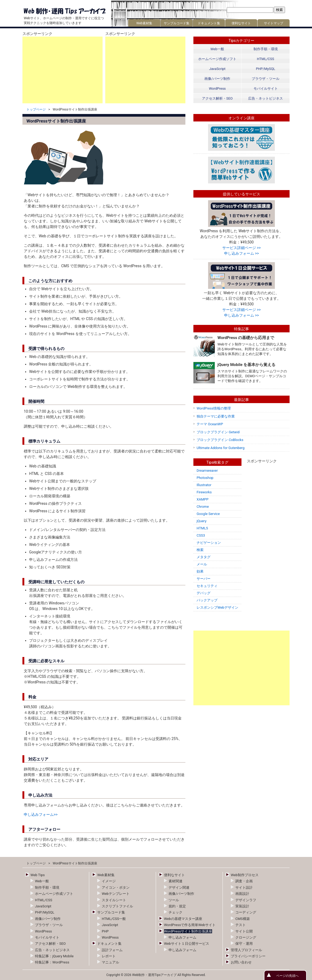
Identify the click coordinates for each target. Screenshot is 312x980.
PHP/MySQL (266, 69)
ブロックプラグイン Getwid (218, 432)
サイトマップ (274, 23)
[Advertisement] (63, 70)
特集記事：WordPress (52, 962)
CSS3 (201, 535)
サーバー (204, 579)
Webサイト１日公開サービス (187, 944)
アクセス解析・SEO (217, 98)
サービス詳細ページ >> (241, 248)
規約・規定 (177, 906)
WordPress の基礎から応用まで (246, 338)
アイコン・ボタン (116, 887)
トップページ (36, 109)
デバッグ (204, 593)
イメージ (109, 881)
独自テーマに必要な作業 (216, 416)
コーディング (246, 912)
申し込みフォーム (182, 937)
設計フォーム (112, 950)
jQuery (202, 521)
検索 (200, 550)
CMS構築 (243, 919)
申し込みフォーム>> (41, 814)
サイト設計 (244, 887)
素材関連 (175, 881)
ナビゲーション (209, 543)
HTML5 (202, 528)
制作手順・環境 (266, 49)
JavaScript (217, 69)
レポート (109, 956)
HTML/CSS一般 (114, 919)
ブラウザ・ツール (266, 79)
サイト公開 (244, 931)
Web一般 (217, 49)
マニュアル (110, 962)
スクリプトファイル (117, 906)
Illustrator (204, 485)
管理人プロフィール (246, 950)
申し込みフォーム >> (241, 253)
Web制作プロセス (245, 875)
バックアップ (207, 600)
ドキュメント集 (209, 23)
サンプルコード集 (177, 23)
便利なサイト (241, 23)
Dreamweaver (207, 471)
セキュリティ (207, 586)
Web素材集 (144, 23)
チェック (175, 912)
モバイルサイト (266, 88)
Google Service (208, 514)
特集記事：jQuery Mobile (54, 956)
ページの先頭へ (287, 976)
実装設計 (242, 906)
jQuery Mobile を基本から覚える (246, 365)
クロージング (246, 937)
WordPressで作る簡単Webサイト (190, 925)
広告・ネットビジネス (266, 98)
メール (202, 564)
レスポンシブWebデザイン (217, 607)
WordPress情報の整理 (214, 408)
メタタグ (204, 557)
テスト (241, 925)
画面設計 (242, 894)
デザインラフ (246, 900)
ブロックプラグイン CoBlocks (220, 440)
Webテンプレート (116, 894)
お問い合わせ (241, 962)
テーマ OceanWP (210, 424)
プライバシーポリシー (248, 956)
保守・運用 (244, 944)
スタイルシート (114, 900)
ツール (174, 900)
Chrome (203, 507)
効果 (200, 571)
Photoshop (205, 478)
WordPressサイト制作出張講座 (188, 931)
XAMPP (202, 499)
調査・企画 (244, 881)
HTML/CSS (266, 59)
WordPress (217, 88)
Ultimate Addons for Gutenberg (221, 448)
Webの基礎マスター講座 (183, 919)
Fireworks (204, 492)
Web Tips (38, 875)
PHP (105, 931)
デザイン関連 (179, 887)
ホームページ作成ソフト (217, 59)
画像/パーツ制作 (217, 79)
